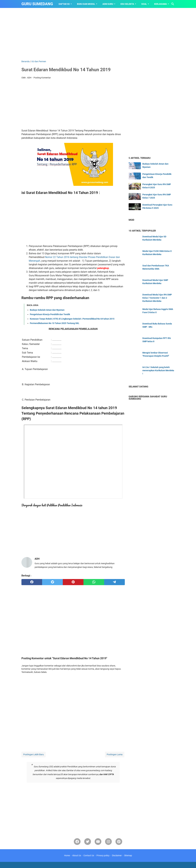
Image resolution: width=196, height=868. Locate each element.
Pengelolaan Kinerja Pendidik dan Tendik (50, 314)
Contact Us (89, 855)
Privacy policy (103, 855)
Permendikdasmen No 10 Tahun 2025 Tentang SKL (55, 323)
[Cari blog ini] (173, 4)
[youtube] (98, 842)
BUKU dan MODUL (86, 4)
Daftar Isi (64, 4)
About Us (77, 855)
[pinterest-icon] (119, 842)
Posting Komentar (42, 78)
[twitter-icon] (88, 842)
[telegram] (114, 582)
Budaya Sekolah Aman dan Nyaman (47, 310)
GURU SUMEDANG (37, 4)
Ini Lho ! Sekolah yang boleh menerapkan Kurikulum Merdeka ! (158, 370)
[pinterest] (73, 582)
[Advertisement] (98, 34)
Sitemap (128, 855)
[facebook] (32, 582)
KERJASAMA (160, 4)
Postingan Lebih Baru (34, 754)
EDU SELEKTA (127, 4)
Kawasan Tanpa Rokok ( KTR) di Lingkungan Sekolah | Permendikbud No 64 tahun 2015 (72, 319)
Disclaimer (117, 855)
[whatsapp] (94, 582)
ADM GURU (108, 4)
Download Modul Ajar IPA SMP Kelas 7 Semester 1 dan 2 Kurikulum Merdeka (157, 298)
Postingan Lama (115, 754)
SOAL (144, 4)
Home (67, 855)
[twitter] (52, 582)
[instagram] (108, 842)
